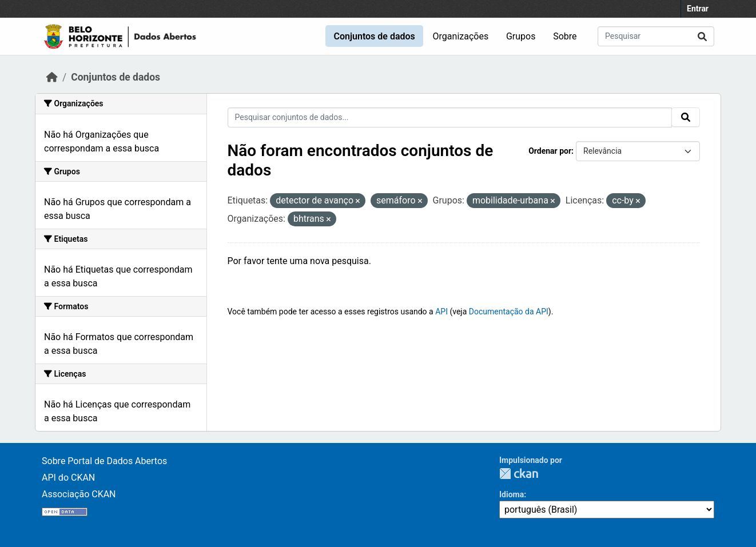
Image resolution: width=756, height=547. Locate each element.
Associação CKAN (79, 494)
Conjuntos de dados (374, 36)
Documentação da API (509, 312)
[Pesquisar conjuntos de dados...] (656, 36)
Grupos (521, 36)
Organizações (461, 36)
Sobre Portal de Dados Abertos (104, 461)
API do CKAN (68, 478)
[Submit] (702, 36)
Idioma (512, 494)
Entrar (698, 9)
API (441, 312)
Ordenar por (550, 151)
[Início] (52, 77)
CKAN (519, 474)
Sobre (565, 36)
